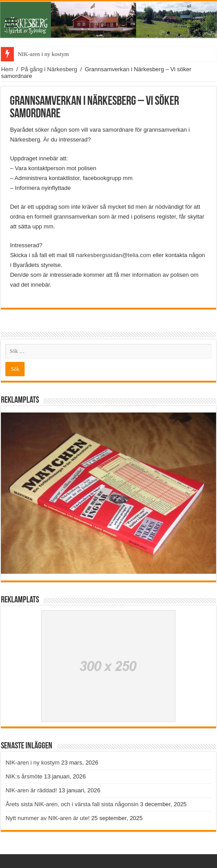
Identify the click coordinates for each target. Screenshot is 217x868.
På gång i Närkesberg (49, 69)
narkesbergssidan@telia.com (114, 255)
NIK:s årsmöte (24, 776)
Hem (7, 69)
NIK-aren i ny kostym (43, 54)
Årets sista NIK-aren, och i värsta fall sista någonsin (72, 804)
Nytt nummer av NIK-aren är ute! (47, 818)
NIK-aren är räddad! (31, 790)
